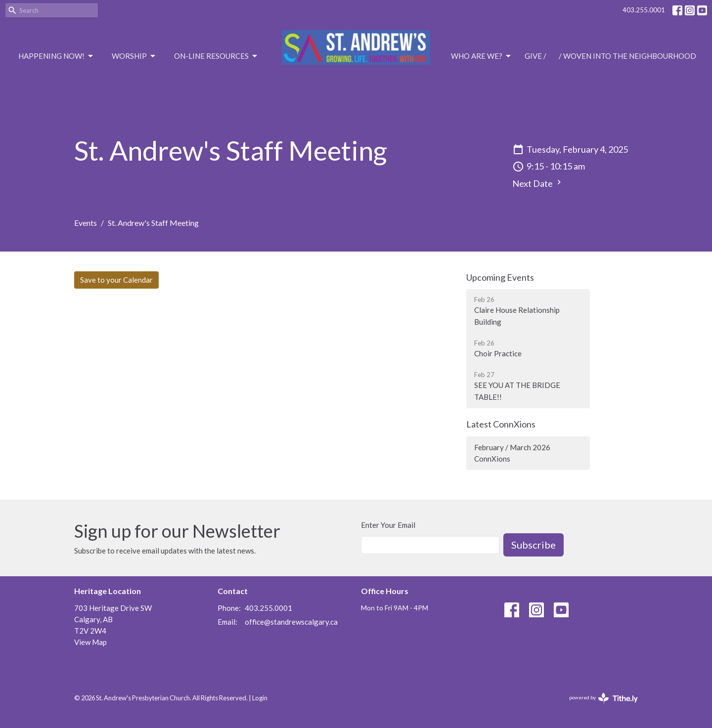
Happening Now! (56, 56)
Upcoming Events (500, 277)
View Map (90, 642)
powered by (603, 698)
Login (260, 698)
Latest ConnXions (501, 424)
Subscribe (534, 545)
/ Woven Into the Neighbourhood (627, 56)
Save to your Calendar (116, 280)
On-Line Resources (216, 56)
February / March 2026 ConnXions (512, 453)
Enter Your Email (388, 525)
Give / (535, 56)
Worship (134, 56)
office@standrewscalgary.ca (291, 622)
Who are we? (482, 56)
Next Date (538, 183)
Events (86, 223)
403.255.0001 (644, 10)
